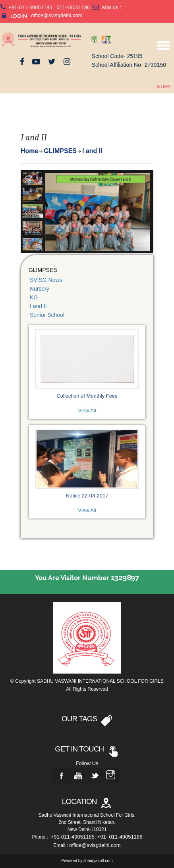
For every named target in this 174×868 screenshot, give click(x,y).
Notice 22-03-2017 (87, 496)
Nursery (40, 289)
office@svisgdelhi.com (57, 15)
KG (34, 297)
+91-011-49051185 (30, 7)
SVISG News (46, 280)
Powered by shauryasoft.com (87, 861)
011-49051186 (72, 7)
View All (87, 411)
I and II (38, 306)
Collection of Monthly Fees (87, 396)
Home (29, 151)
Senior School (47, 315)
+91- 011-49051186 (120, 837)
